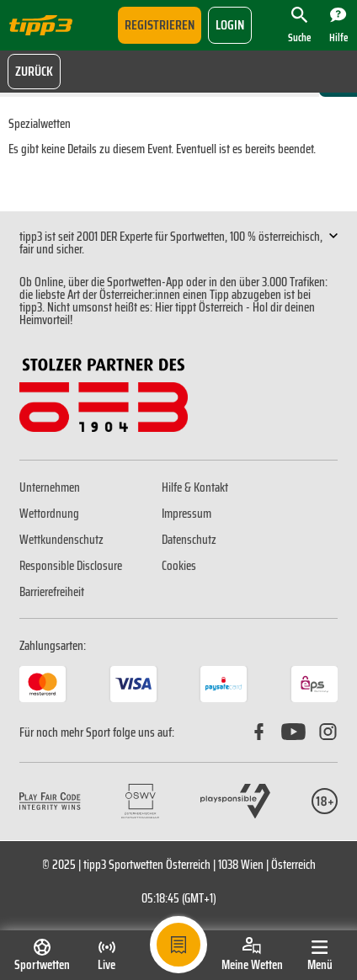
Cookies (179, 566)
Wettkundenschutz (61, 540)
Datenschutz (189, 540)
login (230, 25)
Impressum (186, 514)
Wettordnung (49, 514)
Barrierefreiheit (52, 592)
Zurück (34, 71)
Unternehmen (50, 487)
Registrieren (160, 25)
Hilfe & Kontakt (195, 487)
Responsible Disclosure (71, 566)
